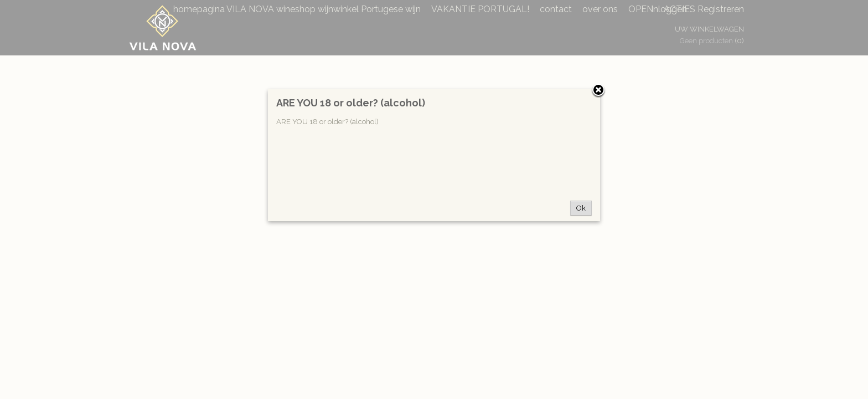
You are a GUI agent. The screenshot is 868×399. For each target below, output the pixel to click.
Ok (581, 208)
